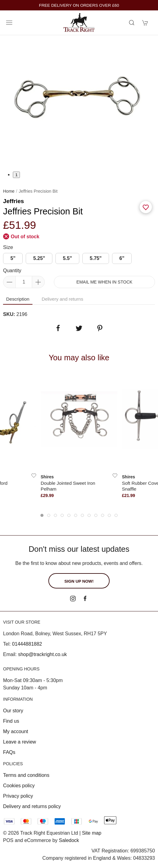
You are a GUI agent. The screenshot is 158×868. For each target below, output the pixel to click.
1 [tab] (16, 175)
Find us (11, 721)
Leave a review (20, 742)
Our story (13, 711)
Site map (92, 833)
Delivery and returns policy (32, 806)
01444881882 (27, 644)
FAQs (9, 752)
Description (18, 299)
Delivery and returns (62, 299)
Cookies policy (19, 786)
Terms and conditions (26, 775)
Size (8, 247)
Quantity (12, 271)
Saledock (69, 840)
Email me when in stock (105, 282)
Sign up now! (79, 581)
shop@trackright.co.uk (42, 654)
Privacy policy (18, 796)
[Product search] (132, 23)
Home (9, 191)
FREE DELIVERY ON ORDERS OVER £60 (79, 5)
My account (16, 731)
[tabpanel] (79, 103)
